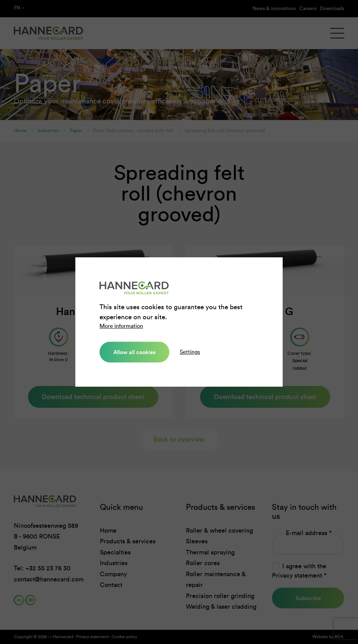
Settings (190, 352)
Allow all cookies (134, 352)
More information (121, 326)
